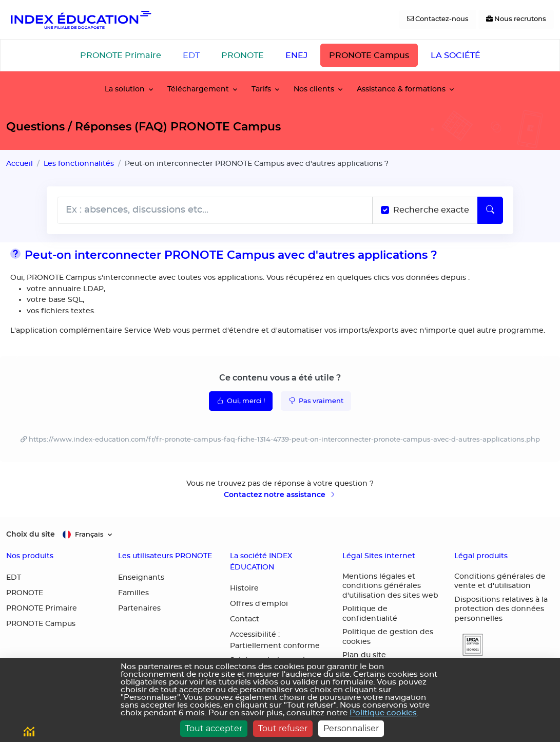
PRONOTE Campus (369, 55)
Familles (133, 593)
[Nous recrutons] (516, 20)
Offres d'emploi (259, 604)
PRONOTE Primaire (121, 55)
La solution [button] (125, 89)
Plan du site (364, 655)
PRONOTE (243, 55)
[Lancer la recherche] (490, 210)
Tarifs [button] (261, 89)
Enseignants (141, 578)
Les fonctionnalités (79, 164)
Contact (245, 619)
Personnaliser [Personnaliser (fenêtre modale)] (351, 728)
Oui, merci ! (241, 401)
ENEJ (296, 55)
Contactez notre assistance (280, 494)
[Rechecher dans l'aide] (215, 210)
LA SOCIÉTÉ (456, 55)
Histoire (244, 588)
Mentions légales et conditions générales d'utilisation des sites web (390, 586)
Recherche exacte (431, 210)
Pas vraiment (316, 401)
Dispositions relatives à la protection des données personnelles (501, 609)
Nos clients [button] (314, 89)
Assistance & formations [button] (401, 89)
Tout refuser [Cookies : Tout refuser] (283, 728)
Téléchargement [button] (198, 89)
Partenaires (139, 608)
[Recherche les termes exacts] (385, 210)
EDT (191, 55)
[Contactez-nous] (438, 20)
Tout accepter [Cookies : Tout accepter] (214, 728)
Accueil (20, 164)
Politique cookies (383, 713)
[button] (469, 645)
